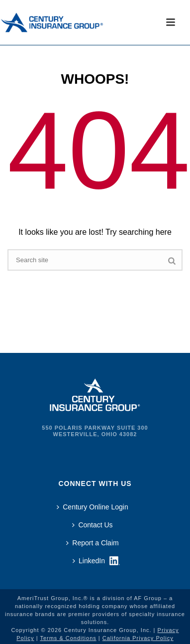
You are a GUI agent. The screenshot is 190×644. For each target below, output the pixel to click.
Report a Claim (92, 543)
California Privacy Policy (138, 638)
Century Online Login (93, 507)
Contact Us (92, 525)
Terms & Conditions (68, 638)
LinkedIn (89, 561)
